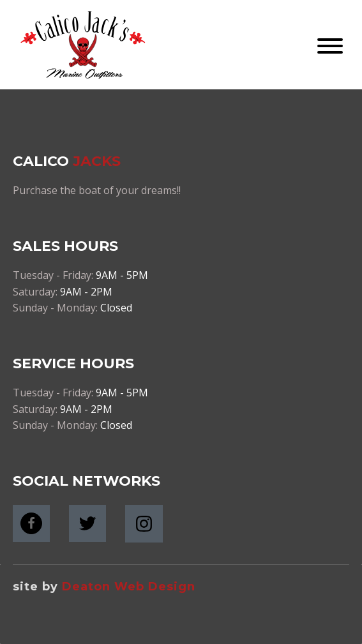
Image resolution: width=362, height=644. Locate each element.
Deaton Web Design (129, 587)
